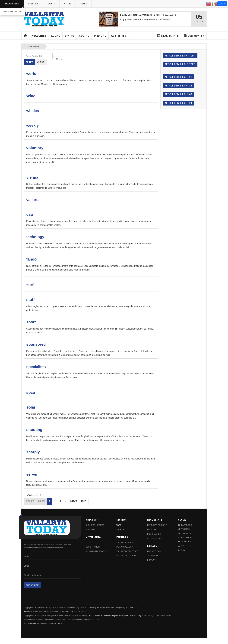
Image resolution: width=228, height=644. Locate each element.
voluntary (35, 148)
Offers (68, 4)
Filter (30, 62)
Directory (36, 5)
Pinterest (185, 538)
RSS (182, 550)
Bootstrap (28, 620)
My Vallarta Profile (96, 551)
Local (57, 37)
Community (194, 36)
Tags (119, 525)
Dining (71, 37)
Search (120, 530)
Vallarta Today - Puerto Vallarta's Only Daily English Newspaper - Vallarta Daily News (111, 616)
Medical (101, 37)
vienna (32, 177)
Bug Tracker (154, 534)
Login (88, 542)
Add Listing (91, 530)
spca (31, 392)
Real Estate (168, 36)
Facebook (185, 525)
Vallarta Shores (125, 542)
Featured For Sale (157, 525)
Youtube (184, 542)
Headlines (40, 37)
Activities (119, 36)
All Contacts (154, 538)
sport (31, 322)
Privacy (151, 560)
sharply (33, 452)
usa (30, 214)
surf (30, 285)
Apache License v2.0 (92, 620)
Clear (41, 62)
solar (31, 407)
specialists (36, 367)
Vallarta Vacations (127, 556)
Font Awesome (30, 624)
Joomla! (27, 612)
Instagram (185, 546)
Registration (93, 547)
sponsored (36, 344)
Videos (84, 4)
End (84, 501)
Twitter (184, 529)
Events (54, 5)
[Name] (52, 556)
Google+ (185, 533)
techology (35, 237)
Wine (31, 96)
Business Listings (95, 525)
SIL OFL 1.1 (58, 624)
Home (25, 36)
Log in (222, 4)
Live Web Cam (154, 551)
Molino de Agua (125, 547)
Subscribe (32, 585)
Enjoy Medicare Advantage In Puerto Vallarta (145, 19)
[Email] (52, 566)
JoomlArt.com (132, 608)
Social (85, 37)
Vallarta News (14, 5)
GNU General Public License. (74, 612)
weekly (33, 125)
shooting (34, 430)
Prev (41, 501)
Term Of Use (154, 556)
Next (74, 501)
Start (30, 501)
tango (31, 259)
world (31, 74)
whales (33, 111)
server (32, 474)
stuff (30, 300)
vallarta (33, 200)
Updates (152, 530)
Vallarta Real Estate (128, 551)
